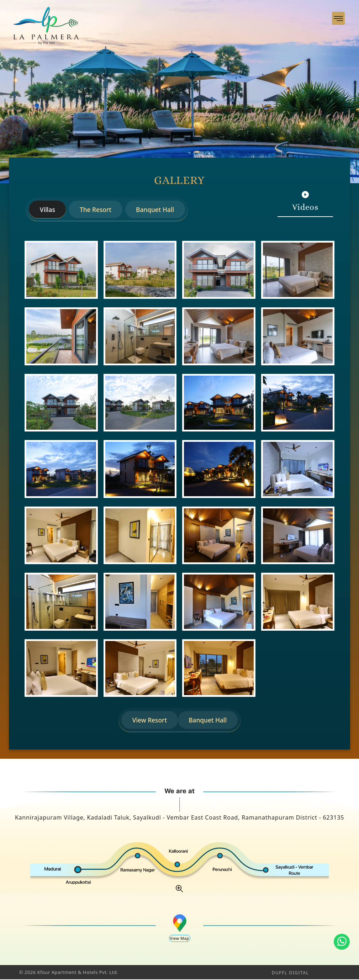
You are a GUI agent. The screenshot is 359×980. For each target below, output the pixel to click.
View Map (180, 939)
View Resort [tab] (149, 720)
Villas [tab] (48, 210)
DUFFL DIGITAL (290, 973)
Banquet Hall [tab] (159, 210)
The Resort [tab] (97, 210)
